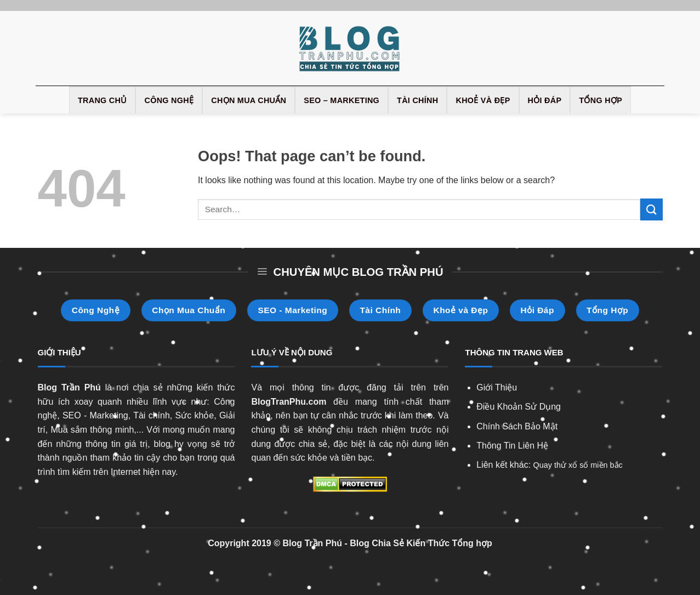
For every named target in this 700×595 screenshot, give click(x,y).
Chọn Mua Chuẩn (249, 100)
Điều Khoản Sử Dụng (519, 407)
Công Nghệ (169, 100)
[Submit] (651, 209)
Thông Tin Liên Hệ (512, 446)
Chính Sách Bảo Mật (517, 426)
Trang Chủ (103, 100)
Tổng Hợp (601, 100)
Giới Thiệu (497, 387)
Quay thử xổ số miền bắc (578, 465)
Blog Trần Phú (69, 387)
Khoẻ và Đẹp (483, 100)
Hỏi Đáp (545, 100)
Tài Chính (417, 100)
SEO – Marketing (342, 100)
